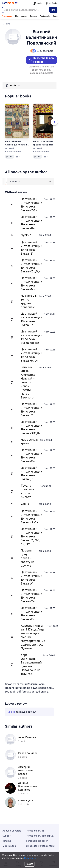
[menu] (31, 182)
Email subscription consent (40, 846)
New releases (21, 16)
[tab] (13, 85)
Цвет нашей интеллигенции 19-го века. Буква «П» (31, 456)
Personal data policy (37, 841)
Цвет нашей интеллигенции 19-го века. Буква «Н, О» (31, 355)
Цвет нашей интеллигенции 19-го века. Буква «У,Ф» (31, 205)
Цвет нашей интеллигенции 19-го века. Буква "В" (31, 319)
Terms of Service (35, 831)
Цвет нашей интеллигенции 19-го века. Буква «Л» (31, 222)
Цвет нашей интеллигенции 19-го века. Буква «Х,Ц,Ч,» (31, 266)
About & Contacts (12, 831)
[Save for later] (26, 107)
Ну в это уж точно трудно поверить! (43, 143)
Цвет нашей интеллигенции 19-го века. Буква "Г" (31, 410)
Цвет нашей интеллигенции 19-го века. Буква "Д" (31, 473)
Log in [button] (11, 712)
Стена (25, 504)
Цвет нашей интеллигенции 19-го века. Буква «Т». (31, 596)
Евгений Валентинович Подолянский (13, 150)
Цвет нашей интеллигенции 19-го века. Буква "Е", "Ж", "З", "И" (31, 536)
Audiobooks (45, 16)
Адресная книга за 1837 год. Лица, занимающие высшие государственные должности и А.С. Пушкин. (33, 637)
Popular (34, 16)
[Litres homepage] (10, 3)
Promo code (7, 16)
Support (7, 836)
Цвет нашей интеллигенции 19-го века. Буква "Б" (31, 248)
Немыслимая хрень (30, 442)
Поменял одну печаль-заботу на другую (28, 558)
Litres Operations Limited (29, 857)
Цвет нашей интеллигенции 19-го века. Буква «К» (31, 613)
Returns (7, 841)
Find (53, 10)
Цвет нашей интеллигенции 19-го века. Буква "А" (31, 578)
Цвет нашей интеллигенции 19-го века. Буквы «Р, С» (31, 517)
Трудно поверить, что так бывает (28, 491)
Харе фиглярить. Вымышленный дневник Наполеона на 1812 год (31, 664)
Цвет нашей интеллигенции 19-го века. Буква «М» (31, 284)
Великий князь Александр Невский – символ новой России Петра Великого (17, 143)
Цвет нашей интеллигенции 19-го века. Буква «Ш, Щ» (31, 337)
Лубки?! (26, 235)
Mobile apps (9, 846)
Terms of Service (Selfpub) (40, 836)
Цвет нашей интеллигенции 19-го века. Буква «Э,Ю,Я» (31, 427)
